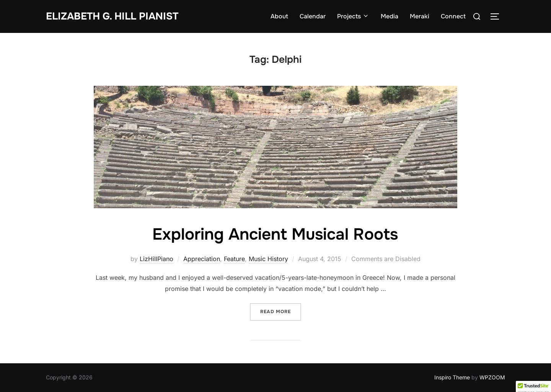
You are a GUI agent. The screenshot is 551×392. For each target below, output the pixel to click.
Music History (268, 259)
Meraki (420, 16)
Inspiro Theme (452, 377)
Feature (234, 259)
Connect (453, 16)
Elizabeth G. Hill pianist (112, 16)
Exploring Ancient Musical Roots (275, 234)
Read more (281, 311)
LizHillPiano (156, 259)
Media (390, 16)
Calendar (313, 16)
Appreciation (202, 259)
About (279, 16)
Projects (353, 16)
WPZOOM (492, 377)
